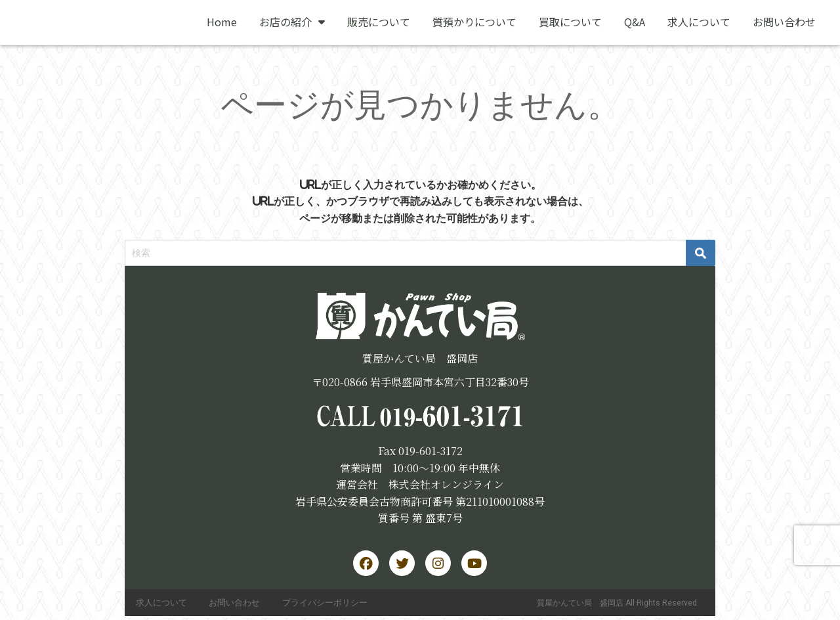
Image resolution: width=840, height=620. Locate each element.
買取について (570, 22)
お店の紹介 (292, 22)
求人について (699, 22)
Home (222, 22)
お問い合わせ (784, 22)
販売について (379, 22)
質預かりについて (474, 22)
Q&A (635, 22)
